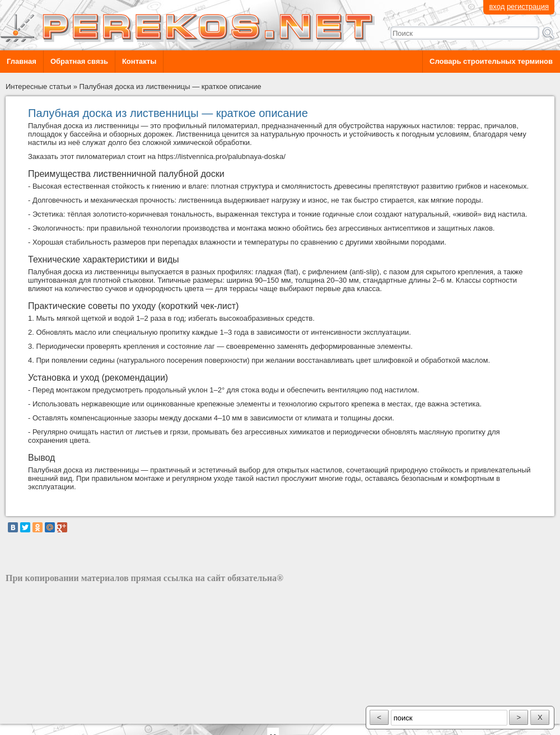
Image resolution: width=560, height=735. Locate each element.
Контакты (139, 61)
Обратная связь (79, 61)
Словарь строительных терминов (491, 61)
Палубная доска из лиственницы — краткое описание (171, 86)
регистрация (528, 6)
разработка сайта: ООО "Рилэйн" (62, 714)
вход (497, 6)
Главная (22, 61)
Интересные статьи (38, 86)
